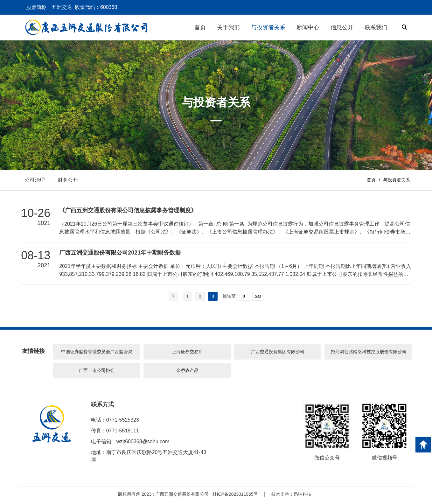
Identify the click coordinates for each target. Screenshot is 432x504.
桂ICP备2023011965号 (235, 496)
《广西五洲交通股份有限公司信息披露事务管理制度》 (128, 212)
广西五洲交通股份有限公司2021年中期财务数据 (120, 255)
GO (258, 298)
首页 (371, 181)
